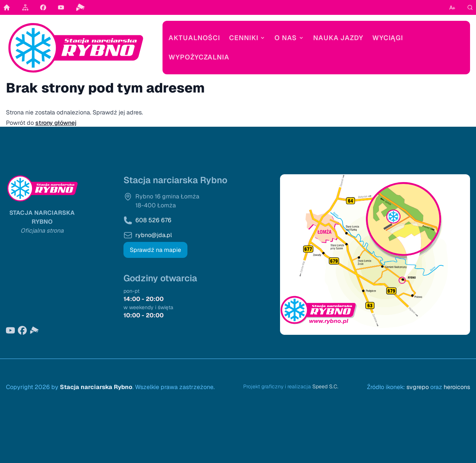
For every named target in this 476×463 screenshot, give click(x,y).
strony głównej (56, 123)
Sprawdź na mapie (155, 250)
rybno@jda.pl (154, 235)
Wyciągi (388, 38)
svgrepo (418, 387)
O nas (289, 38)
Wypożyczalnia (199, 57)
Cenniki (247, 38)
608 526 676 (153, 220)
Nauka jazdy (338, 38)
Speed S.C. (325, 386)
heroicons (457, 387)
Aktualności (194, 38)
